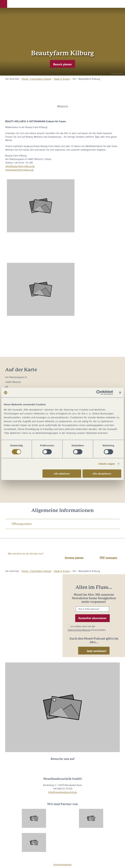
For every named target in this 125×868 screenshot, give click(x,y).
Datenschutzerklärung (79, 630)
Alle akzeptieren (102, 473)
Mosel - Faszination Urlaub (36, 79)
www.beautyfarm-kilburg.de (19, 170)
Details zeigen (107, 464)
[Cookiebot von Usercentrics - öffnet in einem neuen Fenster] (99, 393)
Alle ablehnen (62, 473)
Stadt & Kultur (62, 79)
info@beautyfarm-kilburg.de (20, 166)
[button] (4, 4)
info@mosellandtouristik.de (63, 792)
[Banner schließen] (120, 393)
